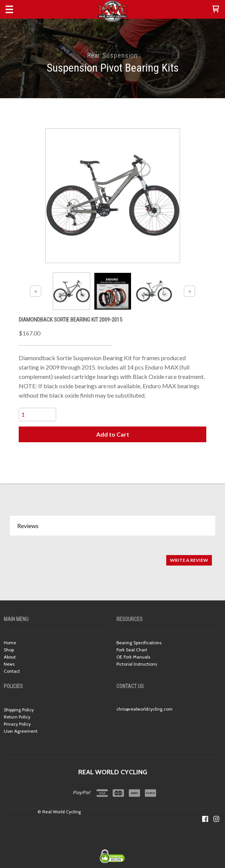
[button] (216, 9)
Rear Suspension (113, 55)
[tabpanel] (112, 556)
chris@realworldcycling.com (145, 709)
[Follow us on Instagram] (216, 819)
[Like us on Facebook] (205, 819)
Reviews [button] (28, 526)
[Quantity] (37, 415)
